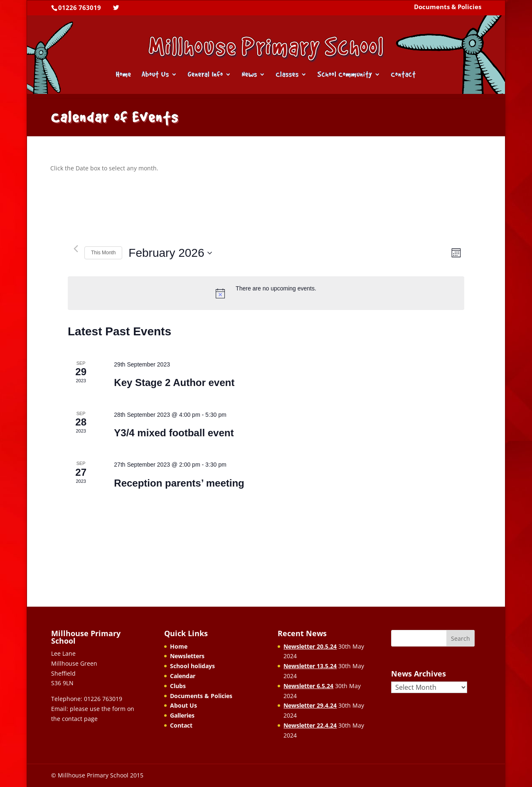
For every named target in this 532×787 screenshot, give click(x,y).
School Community (345, 75)
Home (124, 75)
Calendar (183, 676)
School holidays (192, 666)
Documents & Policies (448, 7)
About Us (155, 75)
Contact (404, 75)
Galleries (182, 715)
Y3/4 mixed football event (174, 433)
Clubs (178, 686)
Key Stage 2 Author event (174, 382)
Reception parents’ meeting (179, 483)
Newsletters (187, 656)
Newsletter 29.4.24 (310, 705)
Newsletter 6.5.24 (308, 686)
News (250, 75)
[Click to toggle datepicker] (170, 253)
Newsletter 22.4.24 (310, 725)
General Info (206, 75)
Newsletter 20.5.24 (310, 646)
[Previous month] (76, 249)
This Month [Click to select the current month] (103, 253)
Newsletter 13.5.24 (310, 666)
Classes (287, 75)
